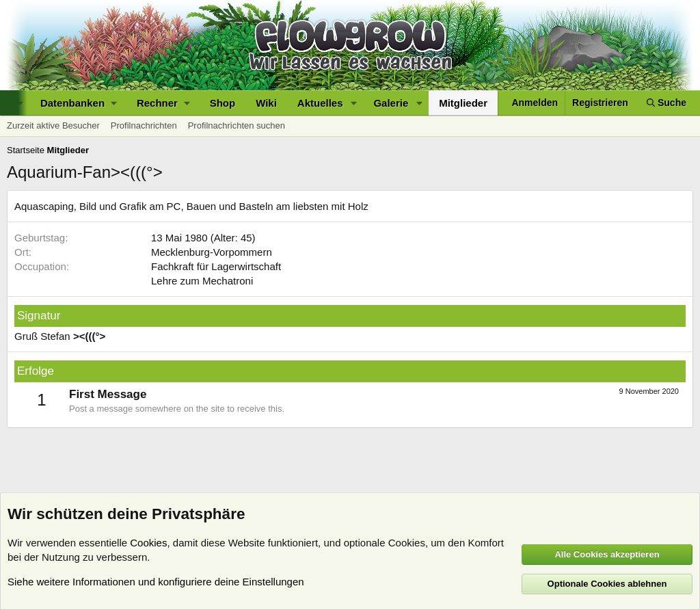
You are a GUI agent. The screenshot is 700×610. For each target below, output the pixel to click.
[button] (78, 103)
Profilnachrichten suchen (237, 125)
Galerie (391, 103)
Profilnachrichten (144, 125)
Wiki (266, 103)
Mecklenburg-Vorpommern (212, 252)
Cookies (148, 543)
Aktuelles (320, 103)
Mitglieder (463, 103)
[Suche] (667, 103)
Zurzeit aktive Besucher (53, 125)
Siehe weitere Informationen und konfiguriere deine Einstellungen (156, 582)
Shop (223, 103)
